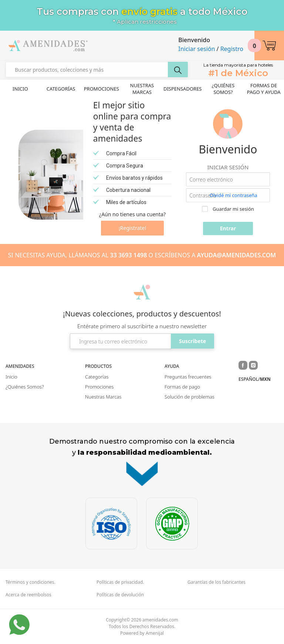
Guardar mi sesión (228, 209)
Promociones (102, 89)
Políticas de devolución (120, 595)
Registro (232, 49)
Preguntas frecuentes (188, 377)
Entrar (228, 228)
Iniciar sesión (197, 49)
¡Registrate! (132, 228)
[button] (269, 45)
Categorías (61, 89)
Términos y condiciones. (31, 582)
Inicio (20, 89)
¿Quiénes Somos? (223, 89)
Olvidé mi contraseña (233, 195)
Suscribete (192, 341)
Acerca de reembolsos (28, 595)
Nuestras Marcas (142, 89)
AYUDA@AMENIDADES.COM (237, 255)
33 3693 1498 (129, 255)
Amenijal (155, 633)
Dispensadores (183, 89)
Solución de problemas (190, 397)
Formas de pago (182, 387)
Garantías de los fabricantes (217, 582)
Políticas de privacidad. (120, 582)
